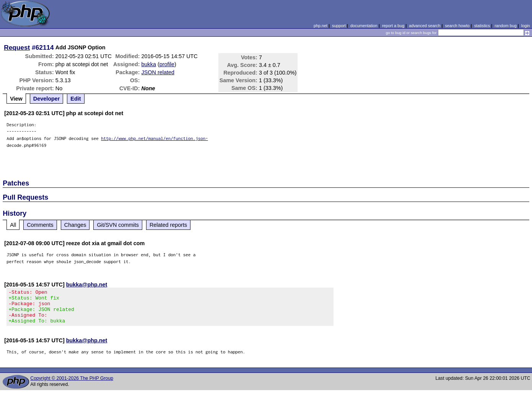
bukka (149, 64)
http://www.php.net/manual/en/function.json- (155, 138)
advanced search (425, 26)
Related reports (168, 225)
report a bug (393, 26)
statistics (482, 26)
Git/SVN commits (118, 225)
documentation (364, 26)
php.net (321, 26)
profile (167, 64)
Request (17, 47)
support (339, 26)
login (526, 26)
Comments (40, 225)
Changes (75, 225)
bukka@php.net (87, 285)
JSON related (158, 72)
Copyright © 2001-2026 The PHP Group (72, 385)
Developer (47, 99)
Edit (76, 99)
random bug (506, 26)
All (13, 225)
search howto (457, 26)
